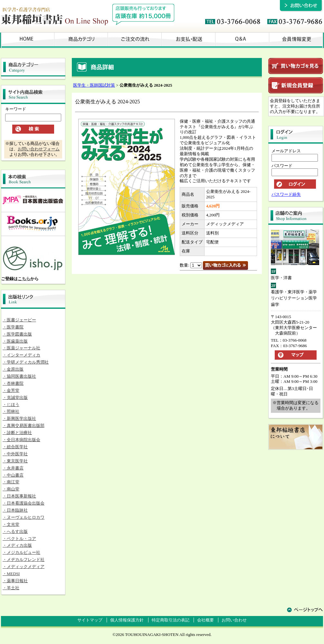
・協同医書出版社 (19, 376)
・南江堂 (11, 482)
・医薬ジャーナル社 (21, 348)
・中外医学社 (15, 454)
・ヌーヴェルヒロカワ (24, 517)
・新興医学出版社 (19, 418)
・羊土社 (11, 588)
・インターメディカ (21, 355)
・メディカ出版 (17, 545)
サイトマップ (90, 620)
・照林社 (11, 411)
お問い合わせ (234, 620)
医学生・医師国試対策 (94, 85)
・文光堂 (11, 524)
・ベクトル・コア (19, 539)
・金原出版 (13, 369)
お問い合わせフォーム (39, 149)
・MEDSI (11, 574)
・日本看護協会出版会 (24, 503)
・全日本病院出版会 (21, 440)
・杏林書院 (13, 383)
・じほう (11, 405)
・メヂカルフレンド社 (24, 559)
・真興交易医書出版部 (24, 426)
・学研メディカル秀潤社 (26, 362)
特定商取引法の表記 (171, 620)
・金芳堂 (11, 390)
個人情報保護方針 (127, 620)
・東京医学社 (15, 461)
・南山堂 (11, 489)
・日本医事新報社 (19, 496)
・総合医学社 (15, 447)
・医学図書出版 (17, 334)
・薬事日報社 (15, 581)
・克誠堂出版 (15, 398)
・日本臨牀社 (15, 510)
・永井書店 (13, 468)
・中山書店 (13, 475)
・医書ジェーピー (19, 320)
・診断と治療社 (17, 433)
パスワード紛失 (286, 194)
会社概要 (205, 620)
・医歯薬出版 (15, 341)
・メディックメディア (24, 567)
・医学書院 (13, 327)
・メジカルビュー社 (21, 552)
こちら (24, 279)
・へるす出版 (15, 531)
